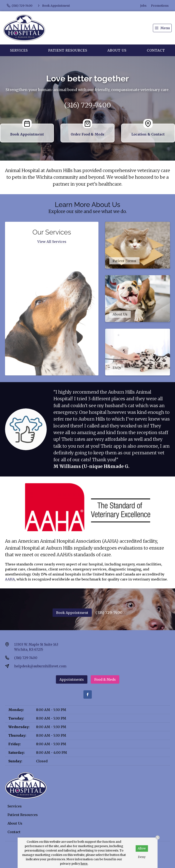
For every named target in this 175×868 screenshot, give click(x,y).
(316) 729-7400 (88, 105)
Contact (156, 50)
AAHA (10, 579)
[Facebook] (88, 694)
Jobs (143, 6)
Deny (142, 857)
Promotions (160, 6)
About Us (117, 50)
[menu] (162, 28)
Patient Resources (68, 50)
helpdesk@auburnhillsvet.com (40, 666)
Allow (142, 848)
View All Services (52, 242)
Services (19, 50)
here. (84, 864)
